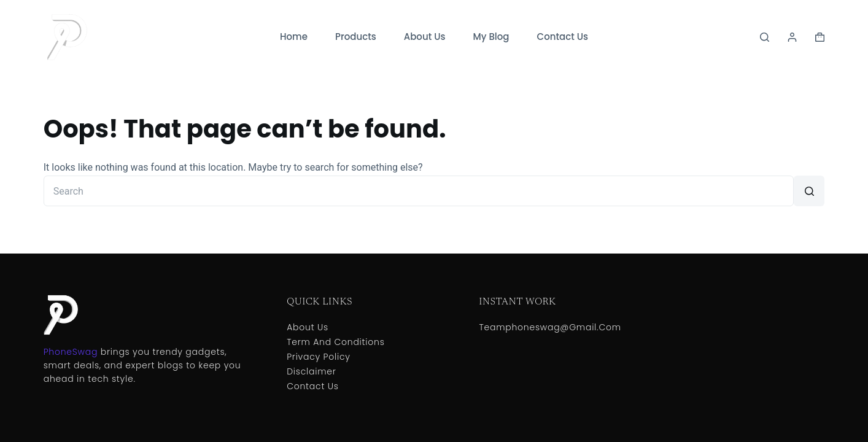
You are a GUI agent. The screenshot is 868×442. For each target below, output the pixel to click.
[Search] (765, 37)
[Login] (792, 37)
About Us (425, 37)
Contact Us (563, 37)
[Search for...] (419, 191)
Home (294, 37)
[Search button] (809, 191)
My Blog (491, 37)
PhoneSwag (71, 352)
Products (356, 37)
